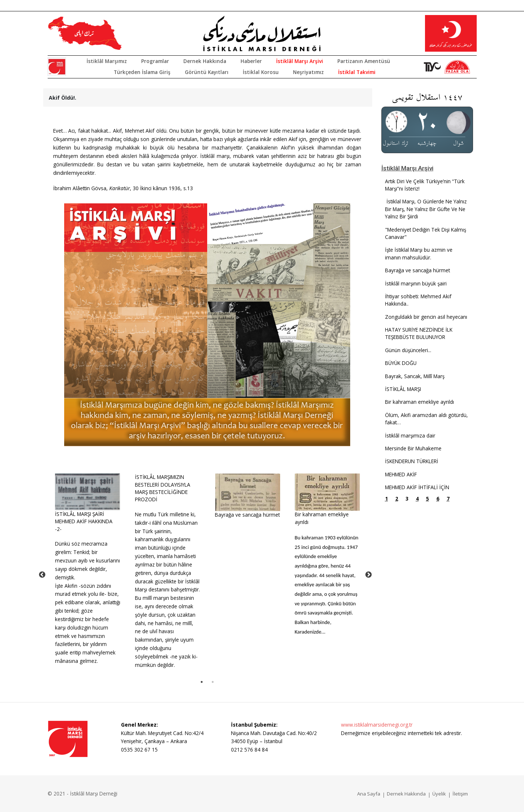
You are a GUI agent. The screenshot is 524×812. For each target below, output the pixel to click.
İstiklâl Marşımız (107, 61)
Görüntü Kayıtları (207, 72)
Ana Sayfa (369, 794)
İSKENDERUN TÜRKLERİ (412, 461)
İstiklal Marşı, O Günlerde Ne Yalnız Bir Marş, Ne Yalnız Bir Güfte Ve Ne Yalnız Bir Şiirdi (426, 209)
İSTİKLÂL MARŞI (403, 389)
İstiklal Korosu (261, 72)
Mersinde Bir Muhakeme (413, 448)
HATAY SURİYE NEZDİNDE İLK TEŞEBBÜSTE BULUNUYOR (419, 333)
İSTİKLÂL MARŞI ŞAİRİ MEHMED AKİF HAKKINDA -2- (84, 521)
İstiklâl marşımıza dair (410, 435)
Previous (42, 575)
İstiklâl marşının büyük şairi (416, 283)
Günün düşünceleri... (408, 350)
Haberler (251, 61)
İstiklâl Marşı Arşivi (300, 61)
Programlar (155, 61)
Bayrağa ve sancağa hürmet (247, 515)
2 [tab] (213, 682)
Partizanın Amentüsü (364, 61)
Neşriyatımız (308, 72)
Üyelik (439, 794)
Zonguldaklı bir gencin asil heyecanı (426, 317)
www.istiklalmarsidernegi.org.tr (377, 725)
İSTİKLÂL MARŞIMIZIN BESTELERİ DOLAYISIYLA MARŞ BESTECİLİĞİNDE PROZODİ (163, 488)
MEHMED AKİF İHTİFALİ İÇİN (417, 487)
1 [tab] (202, 682)
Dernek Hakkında (205, 61)
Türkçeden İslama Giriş (142, 72)
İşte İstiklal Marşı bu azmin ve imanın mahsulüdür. (419, 253)
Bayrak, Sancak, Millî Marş (415, 376)
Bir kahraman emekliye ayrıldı (419, 402)
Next (369, 575)
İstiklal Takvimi (357, 72)
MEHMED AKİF (401, 474)
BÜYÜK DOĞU (401, 363)
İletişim (460, 794)
